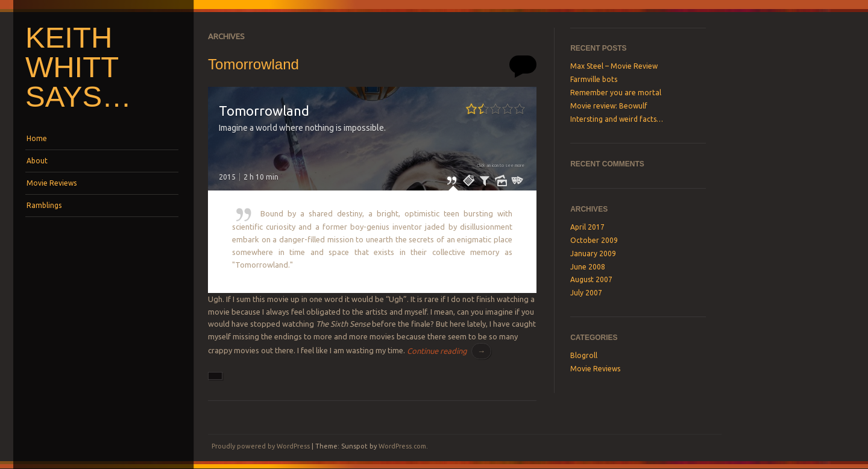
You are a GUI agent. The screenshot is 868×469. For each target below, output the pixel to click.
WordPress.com (402, 446)
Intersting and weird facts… (617, 119)
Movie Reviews (52, 183)
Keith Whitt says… (78, 67)
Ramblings (44, 205)
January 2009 (593, 253)
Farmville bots (594, 79)
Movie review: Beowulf (609, 106)
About (37, 161)
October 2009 (594, 240)
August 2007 (591, 279)
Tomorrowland (253, 64)
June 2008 (588, 267)
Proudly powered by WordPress (261, 446)
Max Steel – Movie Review (614, 66)
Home (37, 138)
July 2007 (586, 293)
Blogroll (584, 355)
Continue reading (449, 351)
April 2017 (587, 227)
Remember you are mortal (616, 93)
